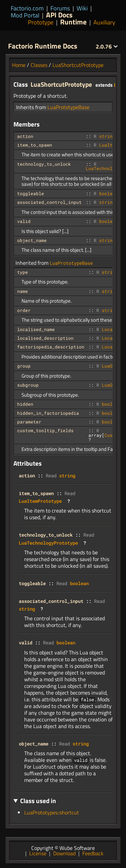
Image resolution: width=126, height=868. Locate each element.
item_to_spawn (35, 145)
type (23, 272)
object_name (32, 240)
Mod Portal (25, 15)
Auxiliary (104, 22)
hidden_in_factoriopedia (48, 413)
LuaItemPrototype (40, 501)
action (25, 136)
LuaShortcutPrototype (78, 65)
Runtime (73, 22)
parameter (29, 422)
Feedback (93, 853)
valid (24, 221)
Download (64, 853)
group (24, 366)
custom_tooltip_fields (45, 430)
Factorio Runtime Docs (43, 46)
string (107, 136)
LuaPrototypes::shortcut (52, 812)
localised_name (36, 329)
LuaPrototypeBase (68, 107)
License (38, 853)
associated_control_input (49, 202)
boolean (109, 193)
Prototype (41, 22)
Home (19, 65)
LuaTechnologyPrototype (48, 543)
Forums (60, 8)
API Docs (59, 15)
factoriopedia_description (51, 347)
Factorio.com (27, 8)
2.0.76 (107, 47)
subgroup (28, 385)
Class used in (38, 801)
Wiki (82, 8)
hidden (25, 404)
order (24, 310)
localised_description (45, 338)
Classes (39, 65)
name (23, 291)
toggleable (31, 193)
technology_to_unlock (44, 164)
